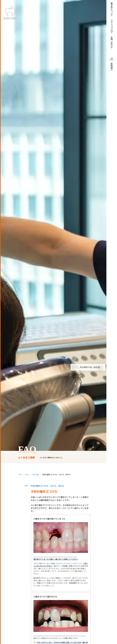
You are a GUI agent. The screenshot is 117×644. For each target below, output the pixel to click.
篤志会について (112, 9)
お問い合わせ (112, 42)
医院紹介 (112, 64)
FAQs (27, 475)
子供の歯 (35, 475)
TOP (20, 475)
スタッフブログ (112, 26)
